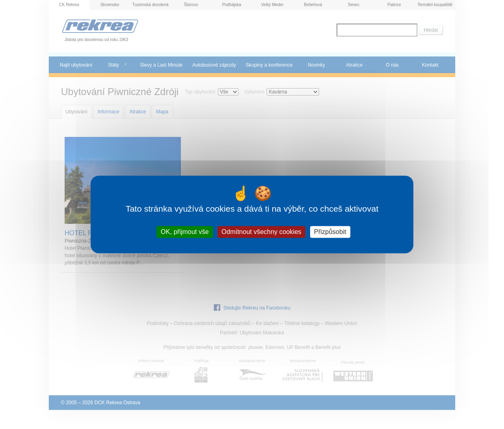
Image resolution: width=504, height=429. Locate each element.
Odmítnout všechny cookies (262, 232)
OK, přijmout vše (185, 232)
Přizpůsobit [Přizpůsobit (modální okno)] (330, 232)
